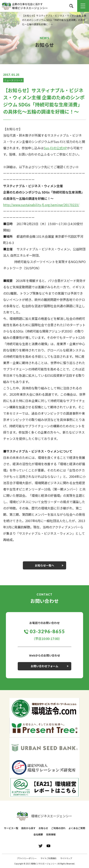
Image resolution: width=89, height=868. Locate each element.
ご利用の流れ (58, 828)
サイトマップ (66, 858)
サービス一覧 (11, 828)
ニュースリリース (13, 80)
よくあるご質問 (77, 828)
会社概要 (38, 834)
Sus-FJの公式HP (55, 148)
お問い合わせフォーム (44, 666)
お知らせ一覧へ (44, 565)
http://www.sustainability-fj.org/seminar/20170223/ (41, 205)
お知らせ (43, 828)
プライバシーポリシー (27, 858)
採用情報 (51, 834)
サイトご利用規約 (48, 858)
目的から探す (28, 828)
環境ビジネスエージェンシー (44, 816)
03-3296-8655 (47, 631)
